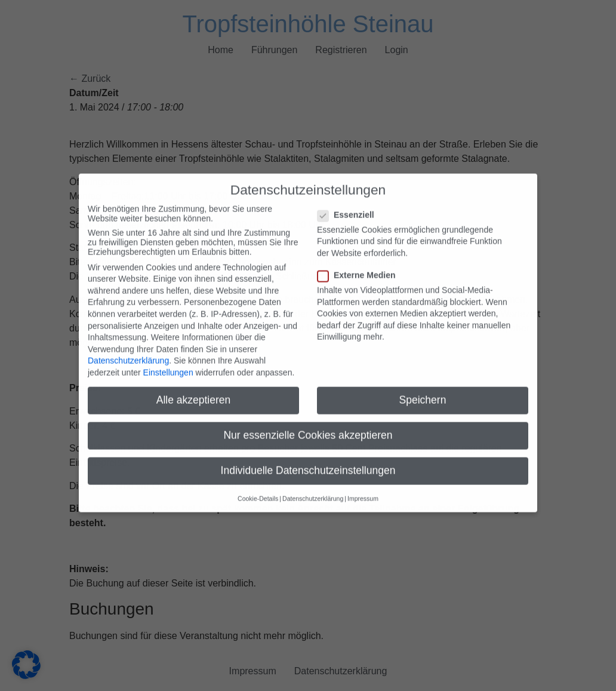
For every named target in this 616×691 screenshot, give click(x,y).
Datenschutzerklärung (128, 346)
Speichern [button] (423, 385)
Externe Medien (360, 260)
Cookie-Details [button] (258, 483)
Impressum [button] (363, 483)
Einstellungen (168, 358)
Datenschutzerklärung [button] (313, 483)
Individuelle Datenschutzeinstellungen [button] (308, 456)
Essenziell (349, 199)
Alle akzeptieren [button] (194, 385)
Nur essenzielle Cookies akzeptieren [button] (308, 420)
